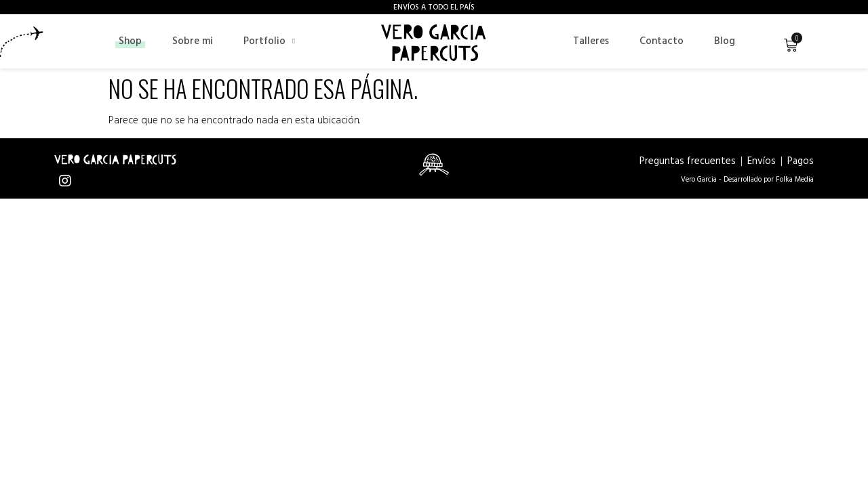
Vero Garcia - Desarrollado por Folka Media (747, 179)
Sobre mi (193, 41)
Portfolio (269, 41)
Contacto (662, 41)
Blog (725, 41)
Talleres (591, 41)
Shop (130, 41)
